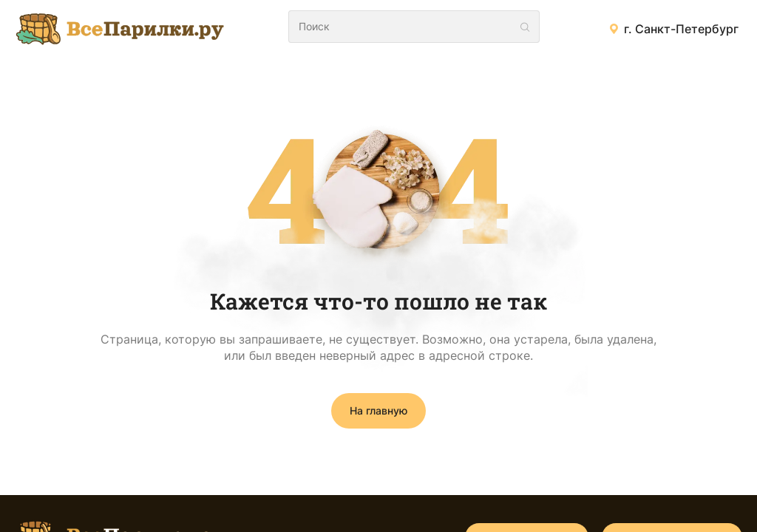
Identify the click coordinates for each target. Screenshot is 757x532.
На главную (378, 410)
